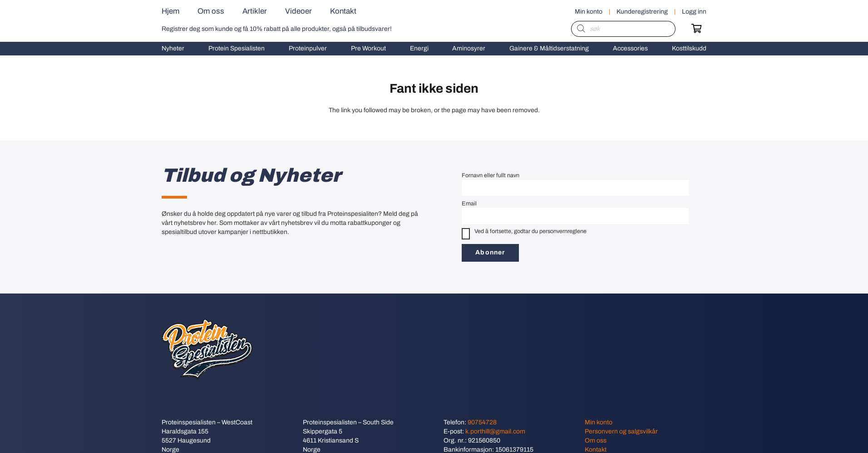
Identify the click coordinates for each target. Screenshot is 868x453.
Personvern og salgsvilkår (621, 431)
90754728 (482, 422)
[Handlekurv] (696, 29)
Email (469, 204)
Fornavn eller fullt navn (491, 175)
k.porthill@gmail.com (495, 431)
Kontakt (596, 450)
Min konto (599, 422)
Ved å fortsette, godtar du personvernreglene (524, 234)
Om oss (596, 441)
